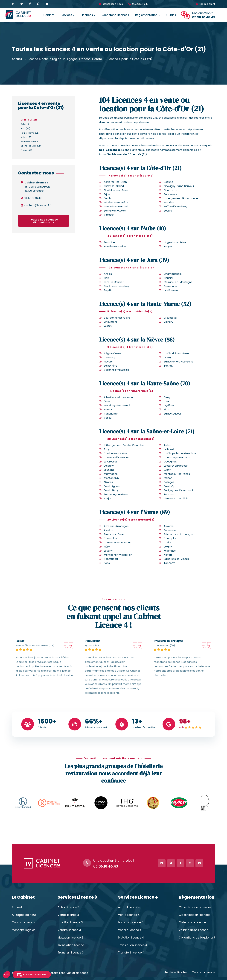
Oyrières (169, 405)
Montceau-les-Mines (177, 474)
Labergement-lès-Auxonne (181, 198)
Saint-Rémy (111, 490)
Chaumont (111, 322)
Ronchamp (111, 414)
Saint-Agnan (112, 486)
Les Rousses (171, 290)
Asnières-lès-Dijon (115, 182)
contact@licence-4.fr (38, 205)
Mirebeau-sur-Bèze (116, 202)
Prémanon (170, 286)
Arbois (108, 274)
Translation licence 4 (133, 945)
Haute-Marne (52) (30, 133)
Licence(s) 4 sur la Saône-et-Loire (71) (147, 431)
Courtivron (170, 190)
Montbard (170, 202)
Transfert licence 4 (131, 953)
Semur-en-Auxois (115, 211)
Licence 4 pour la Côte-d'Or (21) (130, 59)
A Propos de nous (24, 915)
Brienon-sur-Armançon (178, 534)
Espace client (207, 4)
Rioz (166, 410)
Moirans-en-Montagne (178, 282)
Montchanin (111, 478)
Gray (107, 401)
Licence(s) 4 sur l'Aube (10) (133, 228)
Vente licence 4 (129, 915)
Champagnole (173, 274)
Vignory (169, 322)
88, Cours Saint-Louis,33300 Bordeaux (37, 187)
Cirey (167, 397)
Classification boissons (195, 907)
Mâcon (168, 478)
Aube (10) (26, 124)
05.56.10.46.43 (140, 4)
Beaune (168, 182)
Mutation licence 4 (131, 938)
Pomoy (108, 410)
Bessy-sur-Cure (114, 534)
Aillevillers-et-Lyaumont (119, 397)
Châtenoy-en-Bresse (177, 458)
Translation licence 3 (72, 945)
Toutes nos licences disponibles (44, 221)
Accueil (17, 59)
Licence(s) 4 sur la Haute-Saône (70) (145, 383)
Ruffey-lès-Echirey (175, 207)
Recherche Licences (115, 15)
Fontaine (109, 242)
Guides (171, 15)
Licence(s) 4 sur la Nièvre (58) (137, 340)
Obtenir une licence (192, 922)
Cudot (168, 543)
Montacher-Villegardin (118, 555)
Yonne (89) (26, 150)
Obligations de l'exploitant (197, 938)
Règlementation (146, 15)
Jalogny (109, 466)
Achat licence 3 (68, 907)
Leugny (108, 551)
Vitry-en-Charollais (176, 499)
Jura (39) (25, 128)
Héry (107, 547)
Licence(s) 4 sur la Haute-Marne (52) (146, 304)
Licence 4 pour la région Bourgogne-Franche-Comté (65, 59)
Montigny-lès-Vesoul (117, 405)
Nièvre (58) (26, 137)
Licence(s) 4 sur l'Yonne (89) (135, 512)
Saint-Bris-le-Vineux (176, 559)
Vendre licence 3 (69, 930)
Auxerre (169, 526)
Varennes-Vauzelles (116, 370)
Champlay (110, 538)
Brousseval (170, 318)
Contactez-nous (113, 4)
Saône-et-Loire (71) (31, 146)
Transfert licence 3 (71, 953)
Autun (167, 445)
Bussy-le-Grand (114, 186)
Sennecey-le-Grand (116, 494)
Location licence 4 (131, 922)
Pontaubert (111, 559)
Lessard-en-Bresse (176, 466)
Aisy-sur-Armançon (116, 526)
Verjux (108, 499)
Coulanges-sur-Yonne (118, 543)
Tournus (169, 494)
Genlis (108, 198)
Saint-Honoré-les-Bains (179, 362)
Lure (166, 401)
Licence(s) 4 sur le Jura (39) (134, 260)
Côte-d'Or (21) (29, 120)
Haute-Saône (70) (30, 142)
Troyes (168, 246)
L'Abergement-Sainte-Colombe (124, 445)
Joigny (168, 547)
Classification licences (195, 915)
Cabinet (49, 15)
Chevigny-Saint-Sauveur (179, 186)
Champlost (171, 538)
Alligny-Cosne (113, 353)
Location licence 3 (70, 922)
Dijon (107, 194)
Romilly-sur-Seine (115, 246)
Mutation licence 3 (70, 938)
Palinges (169, 482)
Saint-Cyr (170, 486)
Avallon (108, 530)
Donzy (168, 358)
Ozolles (108, 482)
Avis (182, 727)
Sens (107, 563)
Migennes (170, 551)
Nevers (108, 362)
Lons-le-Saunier (114, 282)
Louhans (109, 470)
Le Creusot (111, 462)
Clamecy (109, 358)
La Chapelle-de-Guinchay (180, 453)
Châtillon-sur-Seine (116, 190)
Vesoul (108, 418)
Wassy (108, 326)
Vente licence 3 (68, 915)
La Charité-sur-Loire (176, 353)
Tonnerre (170, 563)
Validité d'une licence (194, 930)
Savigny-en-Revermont (179, 490)
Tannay (168, 366)
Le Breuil (169, 449)
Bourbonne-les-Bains (117, 318)
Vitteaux (109, 215)
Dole (107, 278)
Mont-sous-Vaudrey (116, 286)
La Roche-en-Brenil (116, 207)
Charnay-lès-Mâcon (117, 458)
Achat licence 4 (129, 907)
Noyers (168, 555)
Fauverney (170, 194)
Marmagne (111, 474)
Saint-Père (111, 366)
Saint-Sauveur (173, 414)
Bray (107, 449)
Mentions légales (24, 930)
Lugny (167, 470)
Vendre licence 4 (130, 930)
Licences (87, 15)
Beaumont (170, 530)
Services (66, 15)
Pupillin (108, 290)
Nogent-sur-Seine (175, 242)
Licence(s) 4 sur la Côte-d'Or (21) (141, 168)
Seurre (168, 211)
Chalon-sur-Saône (115, 453)
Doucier (169, 278)
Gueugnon (170, 462)
